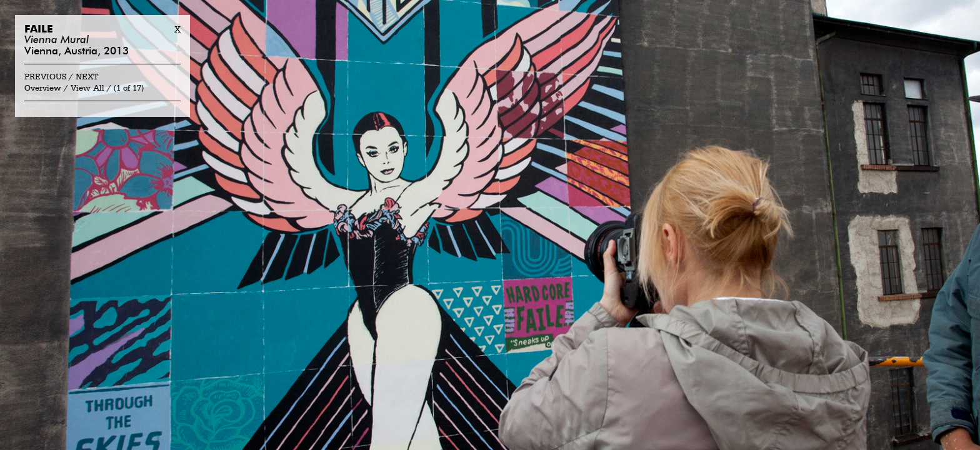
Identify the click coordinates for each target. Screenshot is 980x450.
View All (87, 88)
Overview (43, 88)
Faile (39, 30)
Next (87, 77)
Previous (45, 77)
